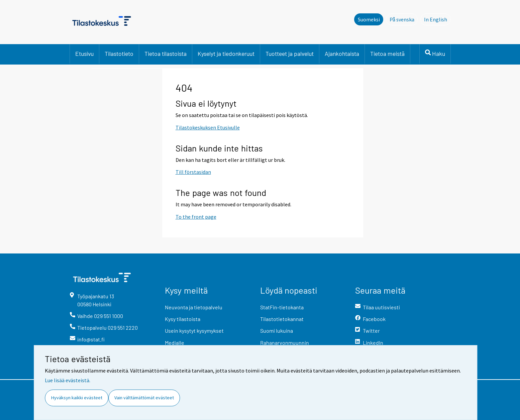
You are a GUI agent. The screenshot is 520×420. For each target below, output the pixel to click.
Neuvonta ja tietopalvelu (194, 307)
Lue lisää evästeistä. (68, 380)
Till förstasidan (193, 172)
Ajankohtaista (342, 54)
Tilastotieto (119, 54)
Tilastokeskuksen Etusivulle (208, 127)
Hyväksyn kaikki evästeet (77, 398)
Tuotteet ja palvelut (290, 54)
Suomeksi (369, 19)
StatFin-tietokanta (282, 307)
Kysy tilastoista (183, 319)
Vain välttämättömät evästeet (144, 398)
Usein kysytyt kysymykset (194, 331)
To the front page (196, 217)
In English (437, 19)
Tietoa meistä (387, 54)
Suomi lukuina (277, 331)
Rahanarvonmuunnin (285, 343)
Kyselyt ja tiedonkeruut (226, 54)
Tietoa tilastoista (166, 54)
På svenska (404, 19)
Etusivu (84, 54)
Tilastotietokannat (282, 319)
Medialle (175, 343)
